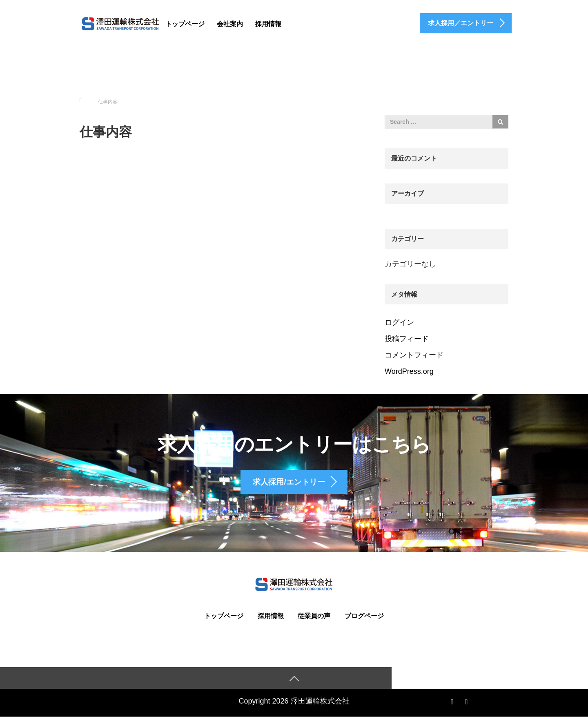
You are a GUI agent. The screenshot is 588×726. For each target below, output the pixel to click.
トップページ (185, 24)
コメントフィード (414, 355)
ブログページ (364, 624)
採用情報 (268, 24)
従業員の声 (314, 624)
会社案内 (230, 24)
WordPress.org (409, 371)
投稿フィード (407, 339)
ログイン (399, 322)
